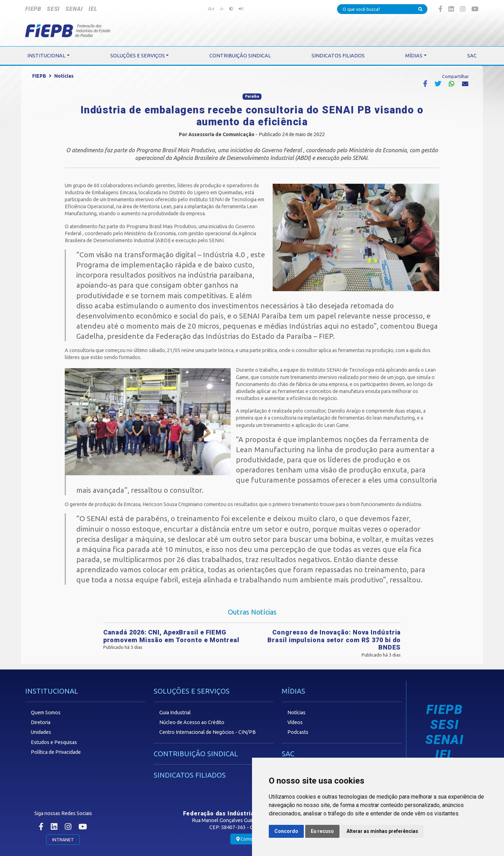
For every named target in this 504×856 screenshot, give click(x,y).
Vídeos (295, 722)
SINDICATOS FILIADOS (190, 775)
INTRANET (63, 840)
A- (222, 9)
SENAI (74, 9)
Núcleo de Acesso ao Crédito (192, 722)
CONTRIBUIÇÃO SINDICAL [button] (240, 56)
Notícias (64, 76)
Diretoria (41, 722)
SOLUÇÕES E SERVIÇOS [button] (138, 56)
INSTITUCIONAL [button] (46, 56)
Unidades (41, 732)
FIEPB (33, 9)
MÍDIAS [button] (414, 56)
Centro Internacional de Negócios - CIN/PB (208, 732)
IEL (93, 9)
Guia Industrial (175, 713)
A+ (211, 8)
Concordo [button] (286, 831)
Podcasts (298, 732)
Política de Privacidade (56, 752)
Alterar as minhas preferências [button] (382, 831)
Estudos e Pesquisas (54, 742)
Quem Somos (46, 713)
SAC (288, 754)
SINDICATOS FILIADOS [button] (338, 56)
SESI (53, 9)
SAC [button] (472, 56)
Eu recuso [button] (322, 831)
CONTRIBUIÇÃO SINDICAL (196, 754)
